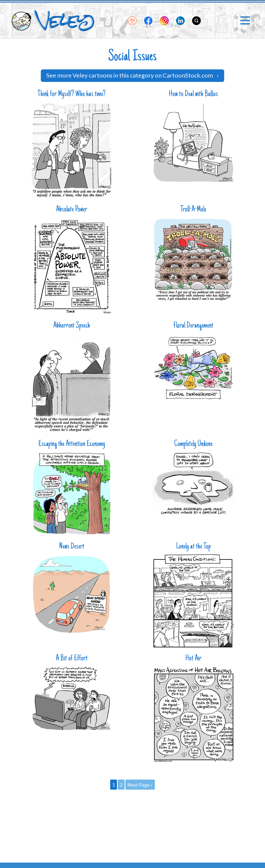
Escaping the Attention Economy (72, 444)
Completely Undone (193, 444)
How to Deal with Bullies (193, 94)
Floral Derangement (193, 326)
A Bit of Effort (72, 659)
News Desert (72, 547)
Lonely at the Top (193, 547)
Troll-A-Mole (193, 210)
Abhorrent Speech (72, 326)
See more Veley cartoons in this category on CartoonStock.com (132, 75)
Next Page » (140, 785)
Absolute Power (72, 210)
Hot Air (193, 659)
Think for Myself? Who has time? (72, 94)
